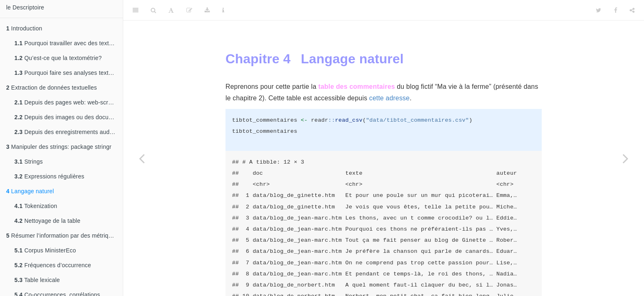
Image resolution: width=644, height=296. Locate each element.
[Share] (632, 10)
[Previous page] (142, 158)
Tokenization (36, 206)
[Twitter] (599, 10)
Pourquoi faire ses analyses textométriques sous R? (69, 73)
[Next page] (626, 158)
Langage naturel (30, 191)
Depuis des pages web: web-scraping (69, 102)
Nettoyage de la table (47, 221)
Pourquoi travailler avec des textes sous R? (69, 43)
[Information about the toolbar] (223, 10)
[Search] (153, 10)
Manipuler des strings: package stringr (59, 147)
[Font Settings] (171, 10)
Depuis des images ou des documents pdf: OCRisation (69, 117)
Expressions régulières (49, 176)
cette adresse (390, 98)
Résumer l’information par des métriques (62, 236)
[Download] (207, 10)
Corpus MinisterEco (45, 250)
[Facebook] (616, 10)
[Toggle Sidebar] (136, 10)
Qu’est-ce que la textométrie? (58, 58)
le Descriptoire (25, 7)
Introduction (24, 28)
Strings (29, 162)
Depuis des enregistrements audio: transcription (69, 132)
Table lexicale (37, 280)
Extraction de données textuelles (52, 88)
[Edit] (189, 10)
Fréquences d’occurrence (53, 265)
